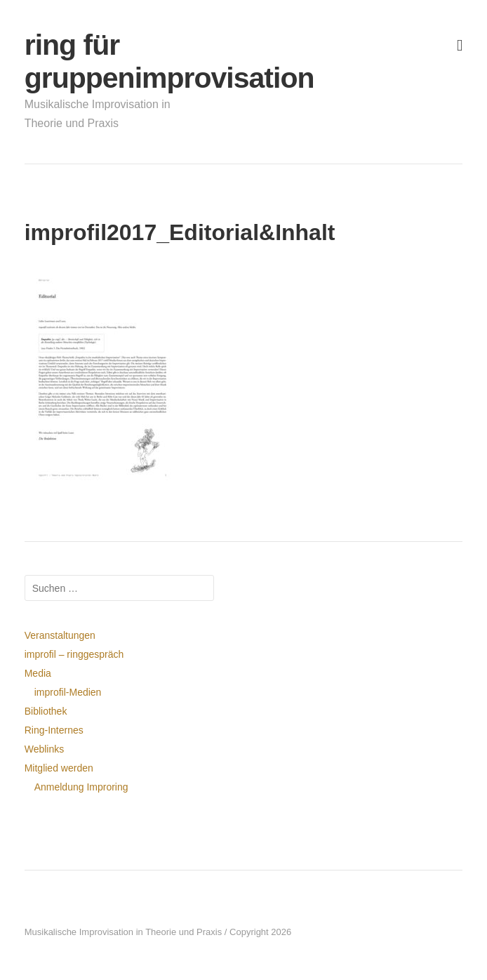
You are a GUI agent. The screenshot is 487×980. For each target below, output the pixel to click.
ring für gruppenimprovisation (103, 61)
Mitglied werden (59, 768)
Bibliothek (46, 711)
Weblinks (45, 749)
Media (38, 673)
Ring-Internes (54, 730)
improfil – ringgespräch (74, 654)
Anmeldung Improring (81, 787)
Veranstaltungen (60, 635)
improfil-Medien (68, 692)
